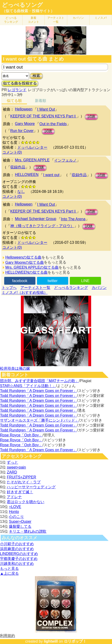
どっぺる (11, 20)
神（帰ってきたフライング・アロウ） (42, 226)
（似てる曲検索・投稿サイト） (28, 11)
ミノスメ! (101, 18)
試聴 (91, 117)
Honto (14, 512)
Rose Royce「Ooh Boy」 (21, 435)
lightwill (51, 641)
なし (21, 192)
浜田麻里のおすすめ (17, 549)
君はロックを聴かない (26, 502)
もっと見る (9, 568)
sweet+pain (16, 467)
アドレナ (14, 497)
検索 (36, 76)
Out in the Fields (53, 124)
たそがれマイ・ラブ (24, 482)
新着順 (41, 101)
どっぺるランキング (71, 288)
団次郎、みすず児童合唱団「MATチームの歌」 (39, 381)
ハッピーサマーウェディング (31, 487)
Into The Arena (73, 219)
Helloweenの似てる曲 (24, 257)
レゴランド (17, 90)
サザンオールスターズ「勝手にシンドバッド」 (39, 420)
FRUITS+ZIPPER (21, 477)
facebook (20, 281)
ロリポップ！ (75, 641)
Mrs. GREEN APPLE (32, 160)
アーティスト (56, 20)
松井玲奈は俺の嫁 (15, 368)
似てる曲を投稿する (20, 83)
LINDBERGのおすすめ (19, 554)
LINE (85, 281)
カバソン (78, 18)
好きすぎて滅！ (20, 492)
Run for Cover (22, 131)
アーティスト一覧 (35, 288)
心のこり (16, 517)
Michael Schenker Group (36, 219)
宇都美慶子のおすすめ (19, 559)
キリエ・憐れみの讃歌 (28, 531)
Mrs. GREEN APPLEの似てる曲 (32, 267)
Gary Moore (25, 124)
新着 (34, 20)
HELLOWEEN (27, 175)
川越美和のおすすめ (17, 564)
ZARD (12, 472)
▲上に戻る (9, 573)
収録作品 (18, 167)
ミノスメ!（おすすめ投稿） (25, 293)
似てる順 (14, 101)
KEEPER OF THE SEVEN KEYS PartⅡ (43, 116)
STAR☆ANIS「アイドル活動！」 (28, 386)
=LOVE (15, 507)
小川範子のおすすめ (17, 544)
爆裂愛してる (20, 526)
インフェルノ (65, 160)
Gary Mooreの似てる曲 (25, 262)
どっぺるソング (22, 5)
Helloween (24, 109)
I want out (51, 175)
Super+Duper (20, 522)
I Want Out (46, 109)
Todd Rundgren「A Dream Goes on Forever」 (38, 391)
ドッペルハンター (32, 147)
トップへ (9, 288)
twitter (53, 281)
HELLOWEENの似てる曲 (26, 272)
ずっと (12, 462)
